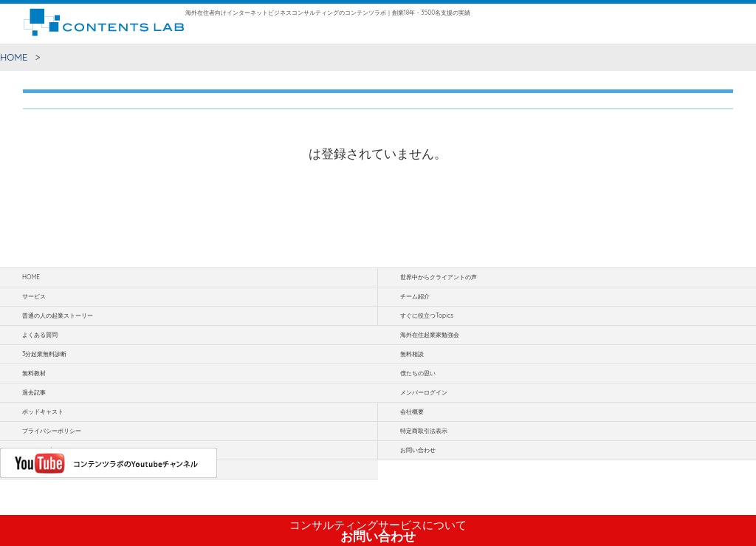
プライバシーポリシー (52, 431)
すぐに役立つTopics (427, 315)
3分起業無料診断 (44, 354)
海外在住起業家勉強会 (430, 335)
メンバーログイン (424, 392)
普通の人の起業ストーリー (58, 315)
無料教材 (34, 373)
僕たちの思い (418, 373)
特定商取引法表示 (424, 431)
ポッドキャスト (43, 412)
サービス (34, 296)
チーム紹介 (415, 296)
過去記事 (34, 392)
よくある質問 (40, 335)
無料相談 (412, 354)
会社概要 (412, 412)
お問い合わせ (378, 531)
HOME (14, 57)
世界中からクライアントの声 (439, 277)
